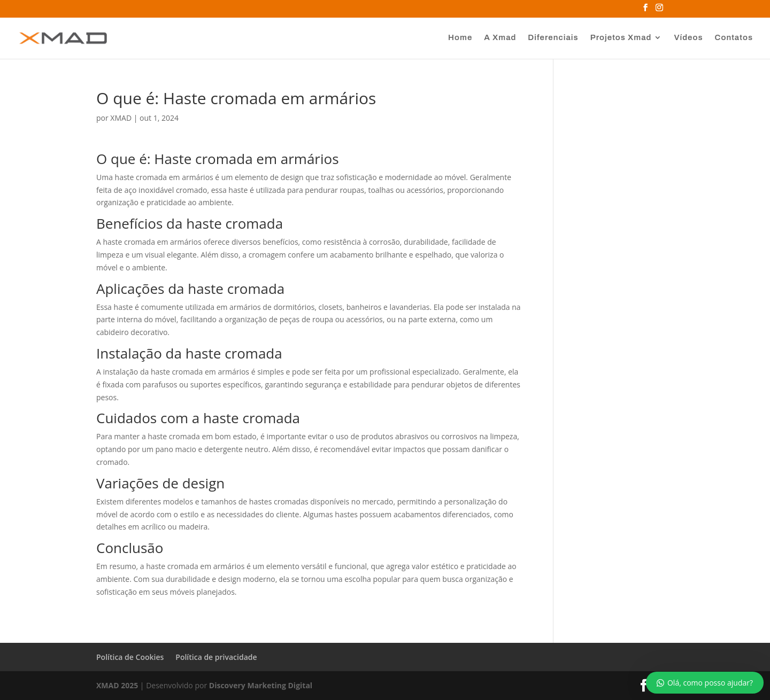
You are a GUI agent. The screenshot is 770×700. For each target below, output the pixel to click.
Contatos (734, 38)
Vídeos (688, 38)
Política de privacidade (216, 657)
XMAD (121, 118)
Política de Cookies (130, 657)
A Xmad (500, 38)
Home (460, 38)
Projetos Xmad (621, 38)
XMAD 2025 (117, 685)
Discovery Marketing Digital (261, 685)
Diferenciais (553, 38)
